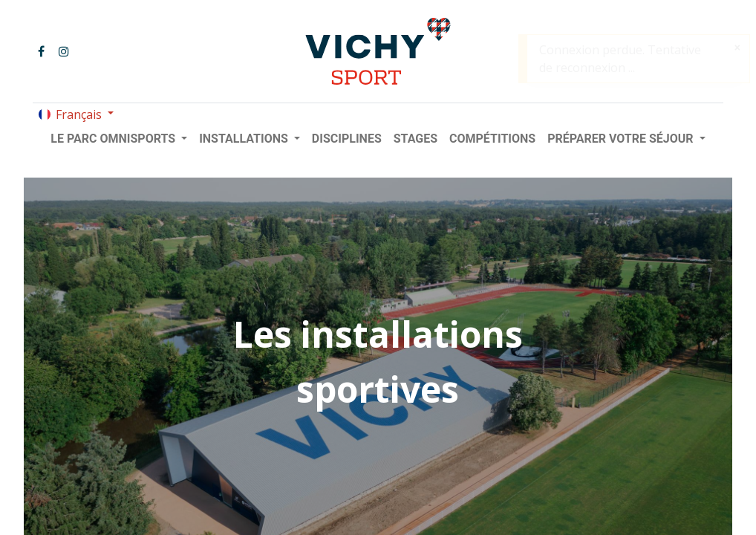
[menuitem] (347, 139)
